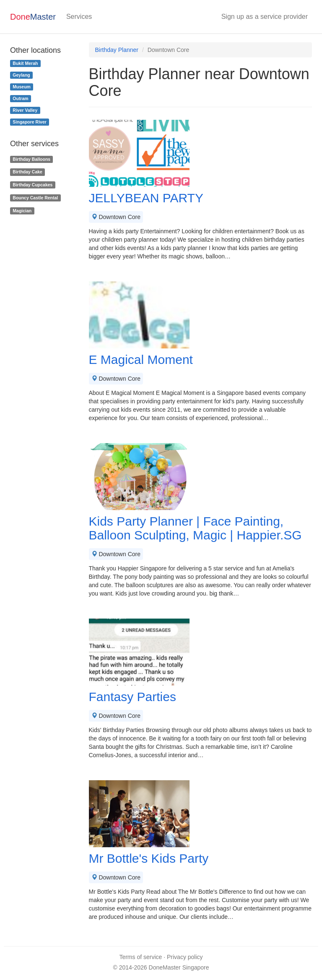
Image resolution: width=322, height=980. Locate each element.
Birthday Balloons (31, 159)
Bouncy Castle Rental (35, 198)
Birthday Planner (117, 50)
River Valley (25, 110)
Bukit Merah (25, 63)
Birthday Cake (27, 172)
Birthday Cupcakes (32, 185)
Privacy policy (185, 957)
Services (79, 17)
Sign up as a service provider (265, 17)
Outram (20, 98)
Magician (22, 211)
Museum (22, 87)
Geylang (21, 75)
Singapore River (30, 122)
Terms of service (140, 957)
